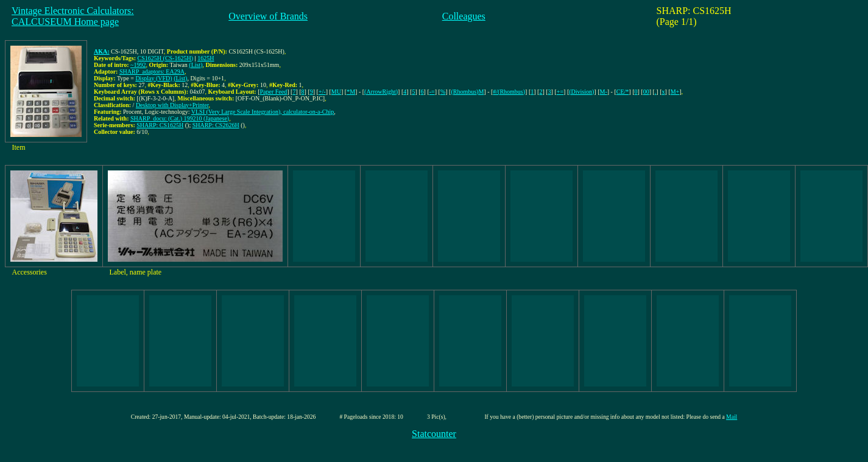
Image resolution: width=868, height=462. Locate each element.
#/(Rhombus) (509, 92)
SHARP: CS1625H (160, 125)
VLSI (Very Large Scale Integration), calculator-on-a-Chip (263, 112)
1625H (206, 58)
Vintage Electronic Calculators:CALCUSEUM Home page (73, 16)
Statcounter (434, 434)
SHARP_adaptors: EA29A (152, 72)
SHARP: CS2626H (216, 125)
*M (351, 92)
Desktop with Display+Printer (172, 105)
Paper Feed (274, 92)
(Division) (581, 92)
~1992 (138, 65)
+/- (322, 92)
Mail (732, 417)
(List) (196, 65)
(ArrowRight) (381, 92)
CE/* (623, 92)
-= (432, 92)
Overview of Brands (268, 16)
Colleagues (464, 16)
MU (336, 92)
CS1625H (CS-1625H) (165, 58)
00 (646, 92)
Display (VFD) (153, 78)
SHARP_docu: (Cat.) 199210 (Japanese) (180, 118)
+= (560, 92)
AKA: (102, 51)
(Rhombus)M (467, 92)
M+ (675, 92)
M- (604, 92)
